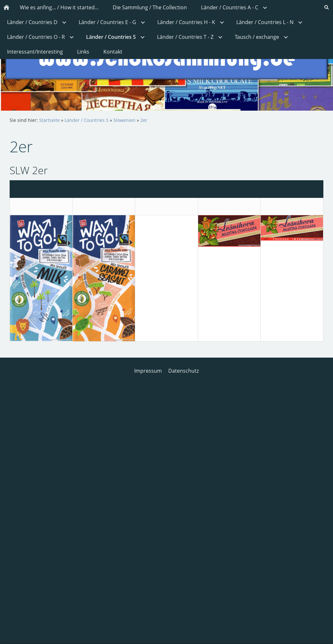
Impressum (148, 371)
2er (144, 120)
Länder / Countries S (87, 120)
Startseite (49, 120)
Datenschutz (184, 371)
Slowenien (124, 120)
